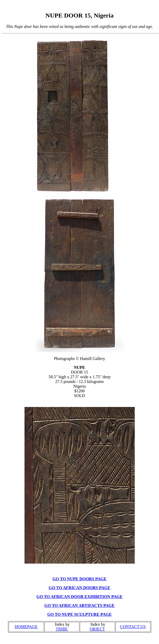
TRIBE (62, 629)
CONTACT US (133, 627)
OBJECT (97, 629)
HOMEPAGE (26, 627)
